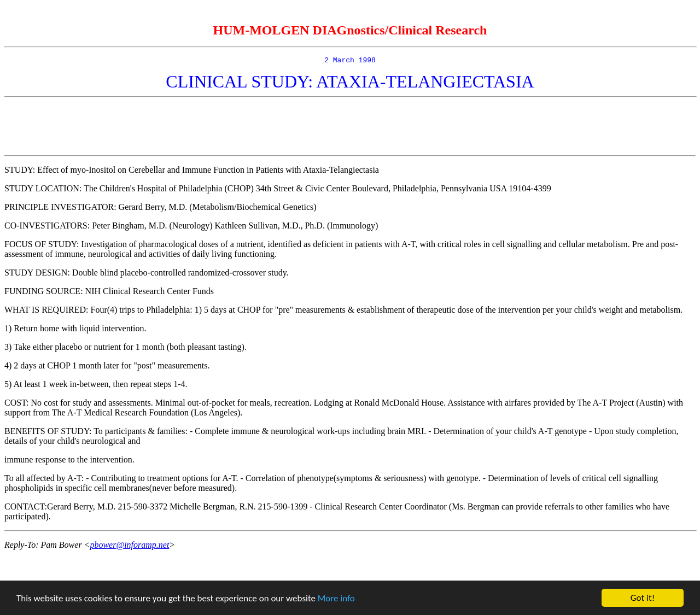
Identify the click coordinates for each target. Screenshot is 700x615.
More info (336, 598)
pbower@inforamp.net (129, 546)
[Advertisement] (350, 128)
